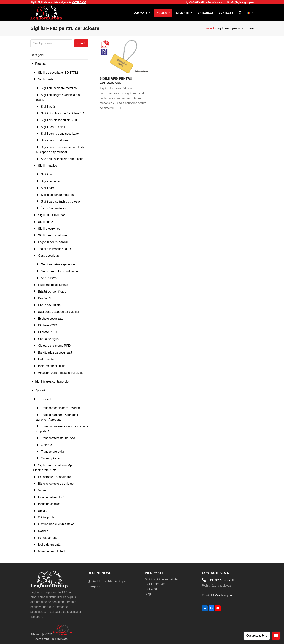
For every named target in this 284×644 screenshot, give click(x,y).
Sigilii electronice (49, 229)
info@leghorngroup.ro (240, 2)
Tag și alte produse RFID (54, 249)
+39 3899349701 (196, 2)
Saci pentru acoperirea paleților (59, 312)
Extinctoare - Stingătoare (54, 477)
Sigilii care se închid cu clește (60, 201)
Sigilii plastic (46, 79)
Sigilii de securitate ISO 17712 (58, 73)
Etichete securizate (51, 319)
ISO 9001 (151, 589)
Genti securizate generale (58, 264)
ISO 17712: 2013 (156, 584)
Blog (148, 594)
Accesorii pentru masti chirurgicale (61, 373)
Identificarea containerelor (52, 382)
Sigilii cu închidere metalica (59, 88)
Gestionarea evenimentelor (56, 524)
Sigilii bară (48, 188)
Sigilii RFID (45, 222)
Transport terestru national (58, 438)
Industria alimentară (51, 497)
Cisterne (46, 445)
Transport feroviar (53, 452)
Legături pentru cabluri (53, 242)
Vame (42, 490)
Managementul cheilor (53, 551)
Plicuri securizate (49, 305)
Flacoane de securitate (53, 285)
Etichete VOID (47, 325)
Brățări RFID (46, 298)
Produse (41, 64)
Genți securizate (49, 256)
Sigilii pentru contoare (52, 235)
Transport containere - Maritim (61, 408)
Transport (44, 399)
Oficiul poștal (47, 517)
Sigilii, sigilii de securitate (161, 579)
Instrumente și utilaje (52, 366)
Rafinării (44, 531)
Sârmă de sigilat (49, 339)
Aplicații (40, 390)
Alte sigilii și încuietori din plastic (62, 159)
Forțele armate (48, 538)
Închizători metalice (54, 208)
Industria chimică (49, 504)
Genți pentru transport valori (59, 271)
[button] (240, 13)
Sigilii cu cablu (50, 181)
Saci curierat (49, 278)
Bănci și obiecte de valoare (56, 484)
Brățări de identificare (52, 292)
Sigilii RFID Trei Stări (52, 215)
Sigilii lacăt (48, 107)
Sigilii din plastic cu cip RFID (60, 120)
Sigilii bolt (47, 174)
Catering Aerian (51, 458)
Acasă (210, 28)
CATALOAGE (79, 2)
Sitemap (36, 634)
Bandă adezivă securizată (55, 352)
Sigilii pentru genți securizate (60, 134)
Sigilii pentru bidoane (55, 140)
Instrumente (46, 359)
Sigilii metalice (47, 166)
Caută (81, 43)
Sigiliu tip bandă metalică (57, 195)
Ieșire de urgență (49, 545)
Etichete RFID (47, 332)
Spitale (43, 511)
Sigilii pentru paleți (53, 127)
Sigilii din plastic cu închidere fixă (63, 113)
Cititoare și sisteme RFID (55, 346)
